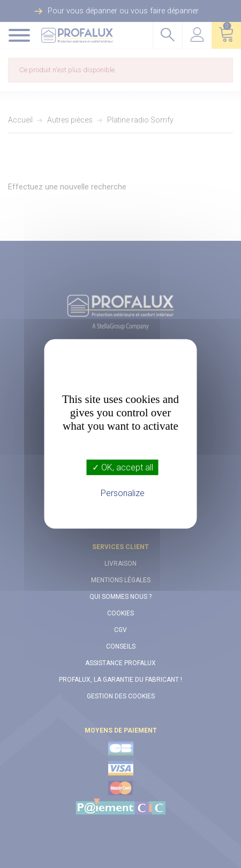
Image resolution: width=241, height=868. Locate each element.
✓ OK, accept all (123, 467)
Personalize (123, 493)
